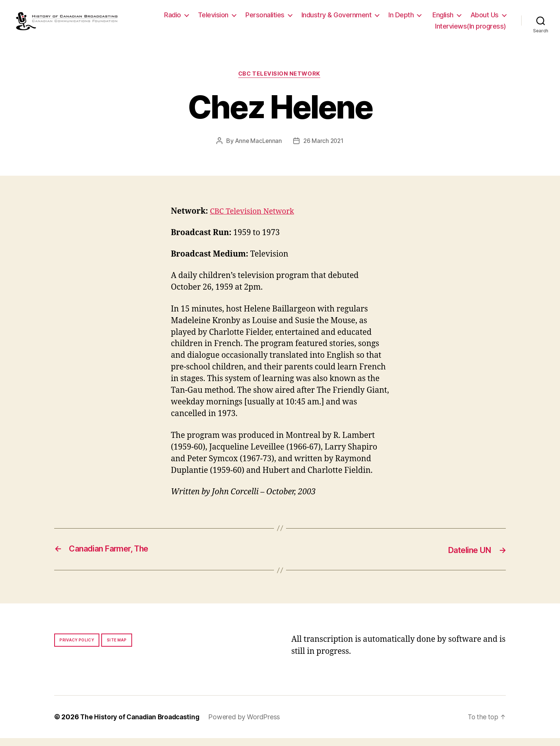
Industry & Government (382, 19)
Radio (218, 19)
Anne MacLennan (258, 149)
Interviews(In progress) (471, 30)
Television (258, 19)
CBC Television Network (280, 82)
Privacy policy (77, 648)
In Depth (446, 19)
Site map (117, 648)
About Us (404, 30)
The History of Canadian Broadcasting (142, 725)
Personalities (310, 19)
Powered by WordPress (250, 725)
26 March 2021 (324, 149)
